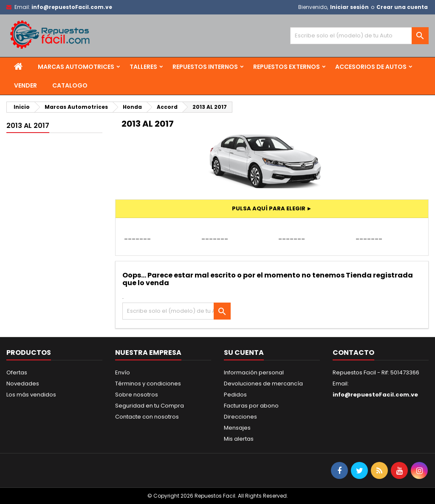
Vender (25, 85)
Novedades (23, 384)
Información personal (254, 372)
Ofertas (17, 372)
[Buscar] (359, 36)
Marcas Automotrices (76, 67)
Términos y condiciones (148, 384)
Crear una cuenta (402, 7)
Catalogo (70, 85)
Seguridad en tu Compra (150, 406)
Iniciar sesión (349, 7)
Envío (123, 372)
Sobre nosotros (137, 395)
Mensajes (237, 428)
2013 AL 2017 (28, 126)
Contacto (353, 353)
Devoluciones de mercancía (263, 384)
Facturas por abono (251, 406)
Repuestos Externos (287, 67)
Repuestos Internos (205, 67)
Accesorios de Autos (371, 67)
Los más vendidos (31, 395)
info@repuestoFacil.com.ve (72, 7)
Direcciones (240, 417)
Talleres (143, 67)
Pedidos (235, 395)
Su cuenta (244, 353)
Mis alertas (239, 439)
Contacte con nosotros (147, 417)
